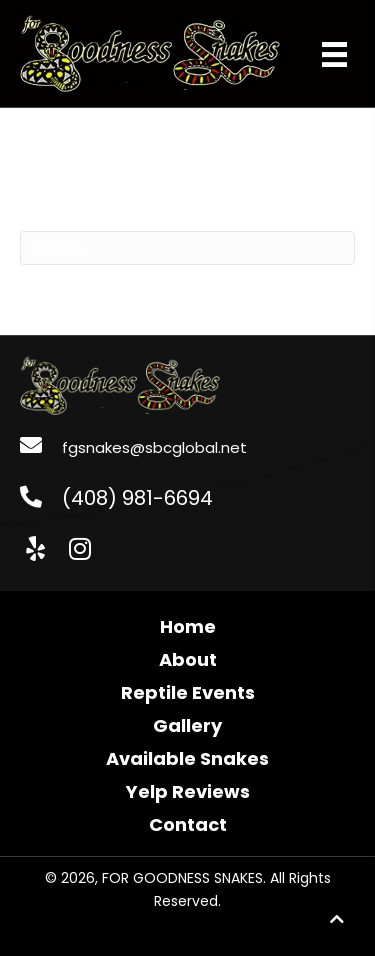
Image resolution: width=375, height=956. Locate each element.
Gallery (187, 725)
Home (188, 626)
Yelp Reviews (188, 791)
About (188, 659)
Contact (188, 824)
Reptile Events (188, 692)
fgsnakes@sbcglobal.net (154, 447)
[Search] (187, 248)
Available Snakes (187, 758)
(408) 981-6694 (137, 498)
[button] (35, 549)
